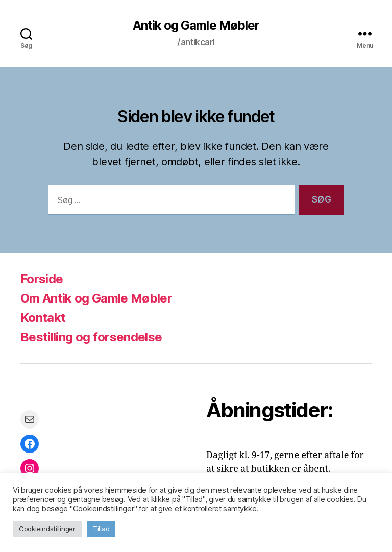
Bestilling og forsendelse (91, 337)
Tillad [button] (101, 529)
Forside (42, 279)
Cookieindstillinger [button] (47, 529)
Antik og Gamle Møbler (196, 26)
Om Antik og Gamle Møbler (96, 298)
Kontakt (43, 318)
